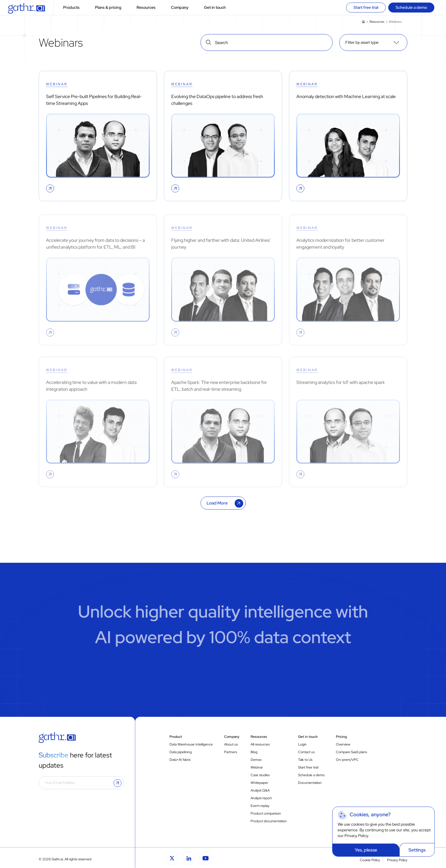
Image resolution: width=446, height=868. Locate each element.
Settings (417, 850)
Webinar (257, 767)
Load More (217, 503)
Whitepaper (259, 783)
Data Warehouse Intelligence (191, 744)
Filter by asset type (362, 42)
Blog (254, 752)
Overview (343, 744)
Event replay (260, 806)
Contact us (306, 752)
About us (231, 744)
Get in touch (218, 8)
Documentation (310, 783)
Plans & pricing (111, 8)
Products (75, 8)
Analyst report (261, 798)
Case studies (260, 775)
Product (176, 737)
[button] (84, 8)
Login (302, 744)
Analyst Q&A (260, 790)
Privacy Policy (356, 836)
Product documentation (269, 821)
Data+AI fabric (180, 760)
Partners (231, 752)
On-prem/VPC (347, 760)
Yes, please (366, 850)
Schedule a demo (311, 775)
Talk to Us (305, 760)
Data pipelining (181, 752)
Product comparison (266, 813)
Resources (149, 8)
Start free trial (308, 767)
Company (183, 8)
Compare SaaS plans (351, 752)
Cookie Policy (370, 860)
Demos (256, 760)
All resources (260, 744)
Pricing (341, 737)
